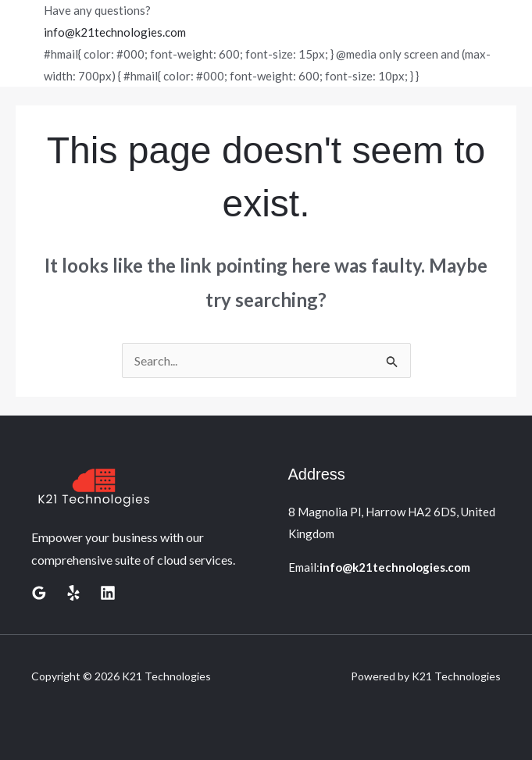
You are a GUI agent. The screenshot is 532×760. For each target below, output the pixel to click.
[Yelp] (73, 593)
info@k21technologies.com (115, 32)
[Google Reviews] (39, 593)
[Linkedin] (108, 593)
